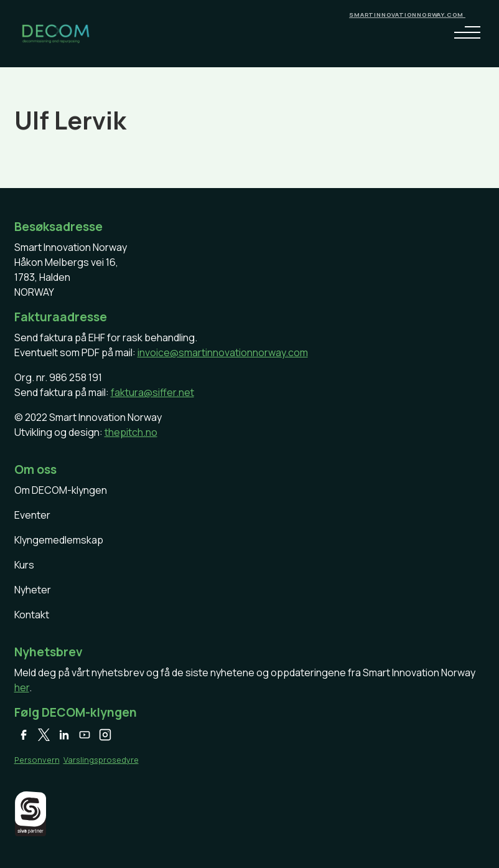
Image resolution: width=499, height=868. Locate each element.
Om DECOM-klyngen (61, 490)
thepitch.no (131, 432)
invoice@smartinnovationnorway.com (223, 352)
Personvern (37, 760)
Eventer (32, 515)
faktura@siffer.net (152, 392)
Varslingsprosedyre (101, 760)
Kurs (24, 565)
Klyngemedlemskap (59, 540)
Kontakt (32, 615)
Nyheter (33, 590)
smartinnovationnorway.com (407, 15)
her (22, 687)
